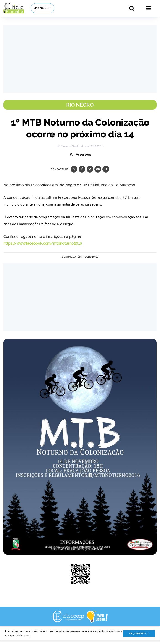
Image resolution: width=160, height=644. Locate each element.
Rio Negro (80, 105)
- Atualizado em (87, 146)
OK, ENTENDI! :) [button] (139, 634)
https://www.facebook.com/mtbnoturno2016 (43, 243)
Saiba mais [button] (23, 636)
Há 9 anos (63, 146)
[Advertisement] (80, 59)
